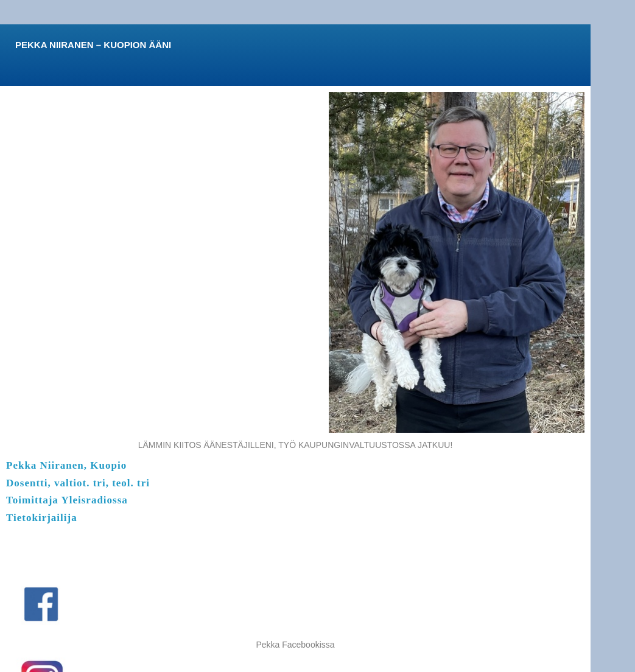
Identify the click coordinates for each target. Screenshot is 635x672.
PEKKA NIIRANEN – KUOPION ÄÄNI (93, 45)
